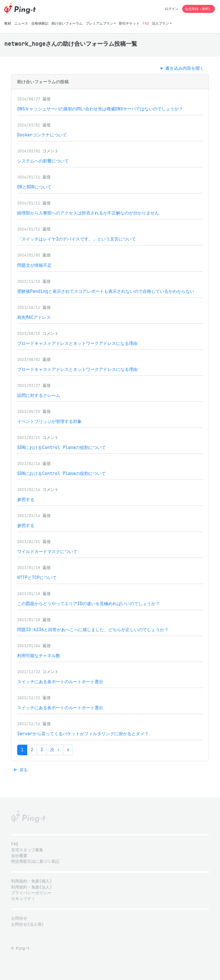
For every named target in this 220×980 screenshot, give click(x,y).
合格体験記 (40, 23)
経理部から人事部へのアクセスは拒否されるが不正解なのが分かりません (88, 213)
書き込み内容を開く (182, 68)
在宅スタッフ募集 (27, 850)
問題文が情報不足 (34, 265)
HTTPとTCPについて (37, 578)
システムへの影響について (43, 161)
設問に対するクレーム (39, 395)
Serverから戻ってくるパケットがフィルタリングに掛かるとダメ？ (83, 734)
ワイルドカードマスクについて (47, 551)
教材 (8, 23)
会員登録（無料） (199, 9)
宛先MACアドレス (34, 317)
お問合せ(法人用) (27, 924)
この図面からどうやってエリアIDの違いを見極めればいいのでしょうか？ (89, 604)
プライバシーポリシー (31, 893)
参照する (26, 499)
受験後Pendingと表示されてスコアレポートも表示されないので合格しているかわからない (106, 291)
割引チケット (129, 23)
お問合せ (19, 918)
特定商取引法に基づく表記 (35, 861)
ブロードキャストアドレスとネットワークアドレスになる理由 (77, 343)
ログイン (172, 9)
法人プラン (160, 23)
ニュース (21, 23)
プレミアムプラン (99, 23)
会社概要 (19, 856)
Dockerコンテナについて (42, 135)
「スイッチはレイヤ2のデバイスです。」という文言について (76, 239)
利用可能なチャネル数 (39, 656)
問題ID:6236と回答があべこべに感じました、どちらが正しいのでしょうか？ (93, 630)
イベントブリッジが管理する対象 (49, 421)
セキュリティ (23, 899)
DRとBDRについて (34, 187)
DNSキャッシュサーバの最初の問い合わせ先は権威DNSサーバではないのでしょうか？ (100, 109)
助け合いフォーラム (67, 23)
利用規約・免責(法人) (32, 887)
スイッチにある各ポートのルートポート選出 (60, 682)
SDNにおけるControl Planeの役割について (61, 447)
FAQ (146, 23)
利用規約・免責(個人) (32, 881)
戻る (21, 770)
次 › (55, 750)
